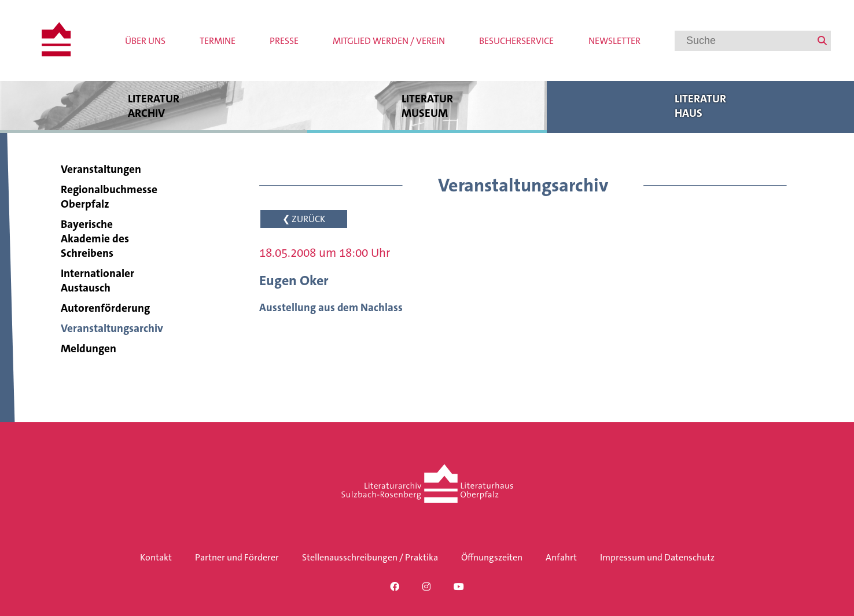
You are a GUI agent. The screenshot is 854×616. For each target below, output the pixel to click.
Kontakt (156, 557)
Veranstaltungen (101, 169)
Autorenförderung (105, 308)
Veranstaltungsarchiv (112, 328)
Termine (218, 41)
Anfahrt (561, 557)
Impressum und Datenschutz (657, 557)
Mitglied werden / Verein (389, 41)
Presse (284, 41)
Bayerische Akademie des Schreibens (95, 239)
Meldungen (89, 348)
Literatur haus (700, 106)
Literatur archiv (154, 106)
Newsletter (614, 41)
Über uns (145, 41)
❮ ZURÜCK (304, 219)
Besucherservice (516, 41)
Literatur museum (427, 106)
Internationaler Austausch (97, 281)
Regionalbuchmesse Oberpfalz (109, 197)
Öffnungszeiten (492, 557)
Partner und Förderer (237, 557)
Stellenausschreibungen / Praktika (370, 557)
